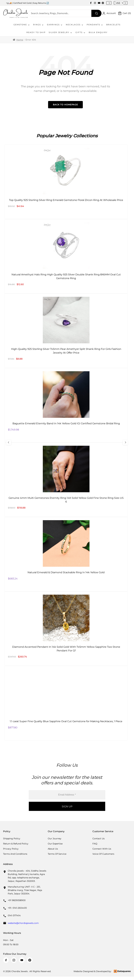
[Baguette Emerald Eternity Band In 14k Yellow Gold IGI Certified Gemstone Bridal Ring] (66, 405)
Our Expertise (55, 844)
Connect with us (102, 849)
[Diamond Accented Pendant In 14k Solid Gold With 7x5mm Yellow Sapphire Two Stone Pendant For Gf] (66, 629)
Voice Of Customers (103, 854)
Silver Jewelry (61, 32)
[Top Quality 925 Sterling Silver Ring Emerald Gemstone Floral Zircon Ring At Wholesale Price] (66, 182)
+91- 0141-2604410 (17, 908)
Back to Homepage (65, 105)
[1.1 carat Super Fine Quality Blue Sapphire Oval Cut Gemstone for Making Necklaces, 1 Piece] (66, 703)
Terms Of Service (57, 854)
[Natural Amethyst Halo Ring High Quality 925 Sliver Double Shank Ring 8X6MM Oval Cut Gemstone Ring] (66, 256)
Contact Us (99, 839)
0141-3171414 (14, 915)
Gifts (81, 32)
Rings (39, 25)
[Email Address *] (67, 795)
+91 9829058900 (17, 900)
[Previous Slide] (9, 442)
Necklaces (75, 25)
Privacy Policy (11, 849)
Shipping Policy (12, 839)
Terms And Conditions (15, 854)
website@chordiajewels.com (23, 923)
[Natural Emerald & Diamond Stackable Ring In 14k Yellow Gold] (66, 554)
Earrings (55, 25)
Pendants (95, 25)
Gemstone (22, 25)
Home (20, 40)
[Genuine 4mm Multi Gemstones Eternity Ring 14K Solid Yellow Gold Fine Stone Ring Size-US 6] (66, 480)
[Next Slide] (125, 442)
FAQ (95, 844)
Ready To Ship (36, 32)
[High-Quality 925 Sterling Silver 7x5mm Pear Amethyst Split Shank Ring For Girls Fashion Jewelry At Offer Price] (66, 331)
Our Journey (55, 839)
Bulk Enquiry (98, 32)
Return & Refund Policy (16, 844)
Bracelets (113, 25)
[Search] (96, 13)
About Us (53, 849)
